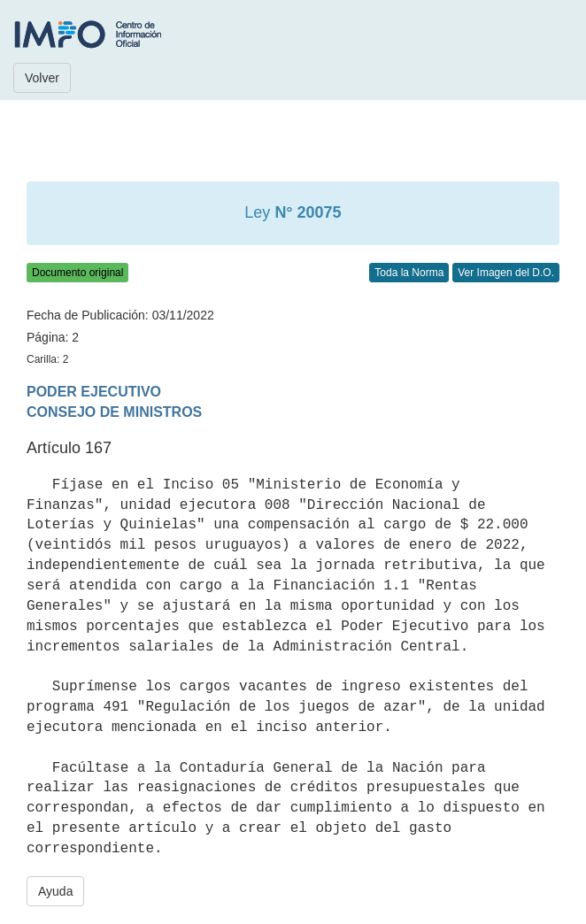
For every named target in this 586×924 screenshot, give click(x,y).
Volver (42, 78)
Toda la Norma (409, 273)
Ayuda (55, 891)
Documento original (77, 273)
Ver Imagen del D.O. (506, 273)
